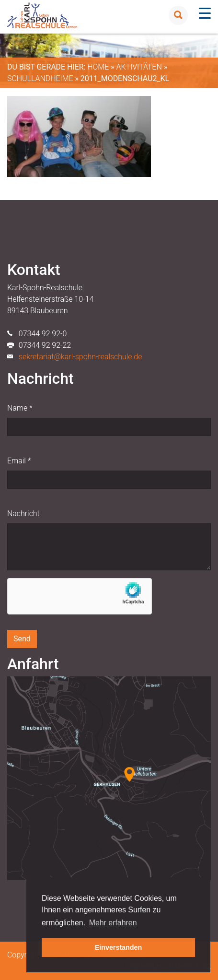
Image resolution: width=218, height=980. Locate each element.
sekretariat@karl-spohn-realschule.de (80, 357)
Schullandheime (40, 78)
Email (19, 461)
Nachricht (23, 514)
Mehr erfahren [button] (113, 923)
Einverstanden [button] (119, 947)
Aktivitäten (139, 67)
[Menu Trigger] (205, 13)
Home (98, 67)
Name (20, 408)
